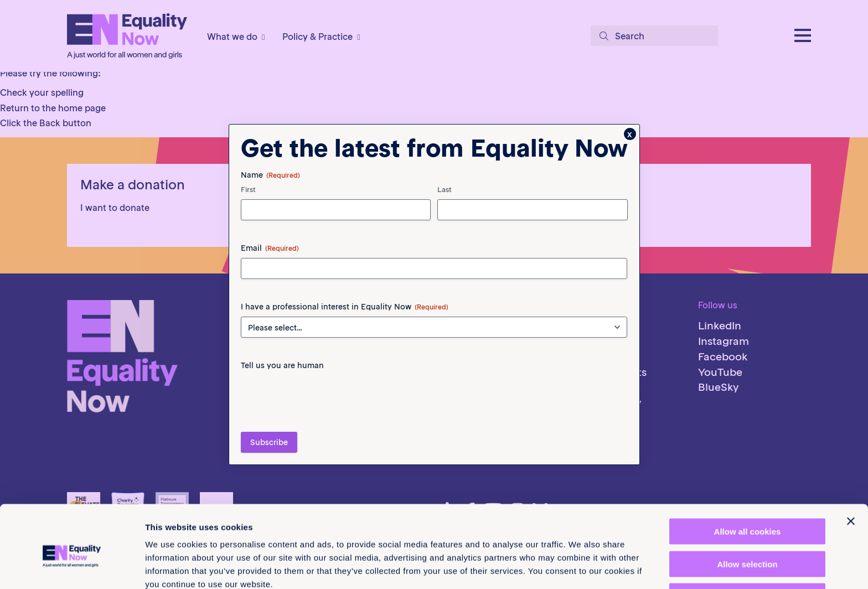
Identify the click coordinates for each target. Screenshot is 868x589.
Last (445, 190)
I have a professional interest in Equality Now (345, 307)
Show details (581, 567)
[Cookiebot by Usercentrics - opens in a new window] (72, 567)
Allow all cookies (748, 479)
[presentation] (325, 397)
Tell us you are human (282, 365)
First (248, 190)
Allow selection (747, 511)
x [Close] (630, 134)
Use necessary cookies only (747, 543)
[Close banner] (851, 468)
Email (270, 248)
